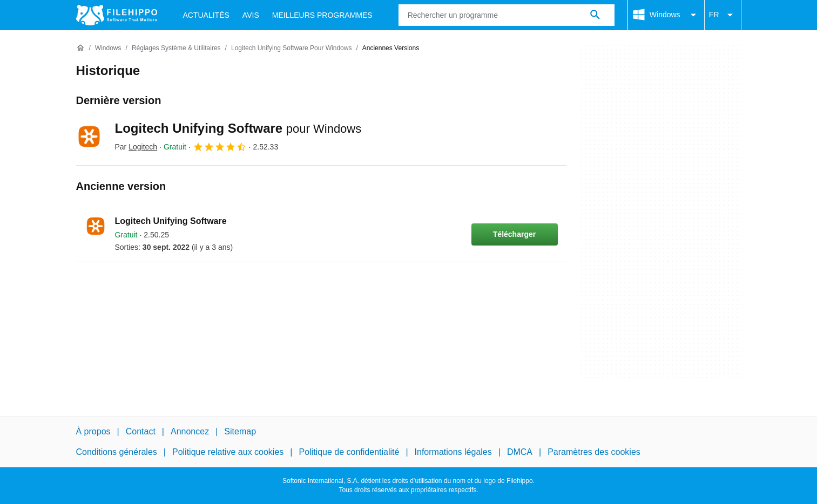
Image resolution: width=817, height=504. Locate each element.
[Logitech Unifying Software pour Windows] (291, 48)
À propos (93, 431)
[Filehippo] (117, 15)
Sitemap (240, 431)
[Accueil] (80, 48)
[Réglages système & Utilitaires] (176, 48)
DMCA (520, 452)
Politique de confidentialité (349, 452)
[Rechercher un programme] (595, 15)
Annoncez (190, 431)
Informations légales (453, 452)
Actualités (206, 15)
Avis (251, 15)
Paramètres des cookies (594, 452)
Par (136, 147)
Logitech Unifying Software (238, 128)
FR (723, 15)
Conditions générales (117, 452)
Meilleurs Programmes (322, 15)
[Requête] (507, 15)
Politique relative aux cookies (228, 452)
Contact (141, 431)
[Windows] (108, 48)
